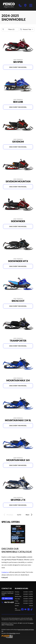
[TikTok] (32, 609)
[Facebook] (22, 609)
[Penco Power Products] (9, 5)
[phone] (20, 5)
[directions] (25, 5)
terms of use (10, 625)
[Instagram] (29, 609)
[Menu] (31, 5)
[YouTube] (25, 609)
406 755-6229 (8, 602)
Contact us (5, 572)
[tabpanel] (24, 599)
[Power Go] (18, 636)
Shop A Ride (12, 633)
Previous (8, 515)
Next (29, 515)
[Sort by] (27, 29)
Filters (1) (8, 29)
